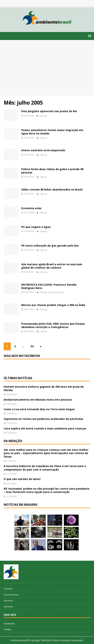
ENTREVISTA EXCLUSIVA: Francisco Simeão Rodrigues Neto (49, 286)
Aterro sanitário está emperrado (43, 150)
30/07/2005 (29, 309)
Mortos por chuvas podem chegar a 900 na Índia (53, 305)
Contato (8, 589)
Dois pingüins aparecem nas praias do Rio (49, 111)
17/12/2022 (11, 496)
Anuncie (8, 600)
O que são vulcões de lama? (22, 479)
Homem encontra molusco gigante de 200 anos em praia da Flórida (44, 388)
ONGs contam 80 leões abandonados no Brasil (52, 189)
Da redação (13, 441)
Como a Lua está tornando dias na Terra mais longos (39, 409)
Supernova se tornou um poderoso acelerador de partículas (43, 419)
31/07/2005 (29, 116)
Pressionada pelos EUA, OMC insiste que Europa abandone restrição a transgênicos (53, 325)
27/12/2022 (11, 461)
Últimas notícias (18, 378)
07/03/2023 (11, 423)
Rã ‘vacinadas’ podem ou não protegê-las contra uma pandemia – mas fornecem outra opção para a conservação (46, 490)
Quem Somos (11, 595)
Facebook (9, 623)
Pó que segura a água (36, 227)
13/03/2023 (11, 394)
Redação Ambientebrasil (51, 292)
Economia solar (31, 208)
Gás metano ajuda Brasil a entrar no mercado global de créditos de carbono (52, 266)
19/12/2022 (11, 483)
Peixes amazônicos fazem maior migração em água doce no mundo (52, 132)
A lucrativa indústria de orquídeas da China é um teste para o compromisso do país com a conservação (45, 468)
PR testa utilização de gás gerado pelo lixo (50, 246)
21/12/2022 (11, 474)
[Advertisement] (47, 68)
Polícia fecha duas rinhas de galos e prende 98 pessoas (52, 171)
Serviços (9, 606)
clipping (43, 116)
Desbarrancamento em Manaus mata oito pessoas (38, 400)
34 (32, 346)
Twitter (7, 629)
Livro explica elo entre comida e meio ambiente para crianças (45, 428)
